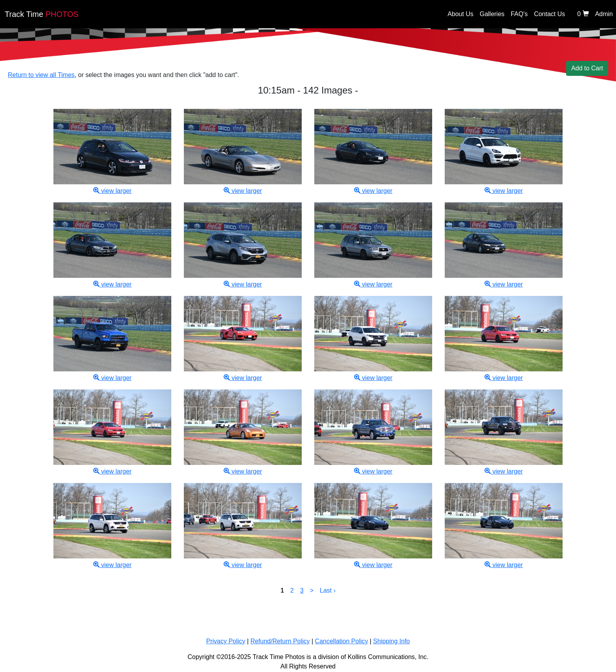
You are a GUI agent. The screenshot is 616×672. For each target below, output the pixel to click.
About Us (460, 14)
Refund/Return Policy (280, 641)
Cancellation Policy (342, 641)
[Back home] (315, 16)
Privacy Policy (226, 641)
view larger (112, 191)
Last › (328, 590)
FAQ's (519, 14)
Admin (604, 14)
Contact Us (549, 14)
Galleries (492, 14)
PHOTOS (42, 14)
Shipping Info (391, 641)
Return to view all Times (41, 75)
